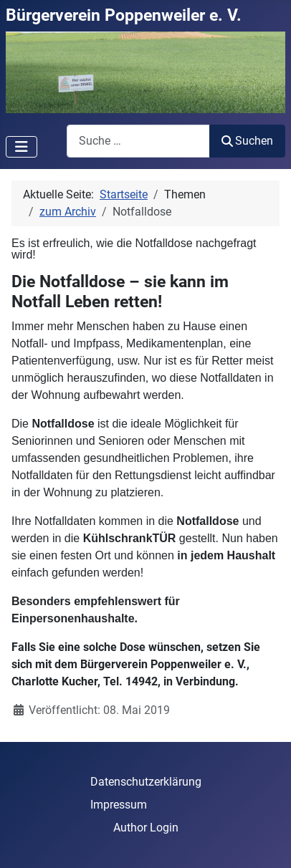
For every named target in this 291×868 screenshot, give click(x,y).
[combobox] (138, 141)
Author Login (146, 828)
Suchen (247, 141)
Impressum (119, 805)
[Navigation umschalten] (22, 147)
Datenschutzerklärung (146, 782)
